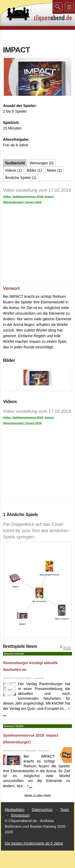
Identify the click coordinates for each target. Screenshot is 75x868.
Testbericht (15, 163)
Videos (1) (13, 170)
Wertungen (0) (42, 163)
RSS (67, 648)
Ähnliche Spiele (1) (21, 178)
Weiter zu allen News (38, 795)
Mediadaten (15, 810)
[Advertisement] (38, 37)
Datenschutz (42, 810)
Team (65, 810)
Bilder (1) (34, 170)
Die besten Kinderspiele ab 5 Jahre (34, 843)
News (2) (54, 170)
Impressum (20, 815)
